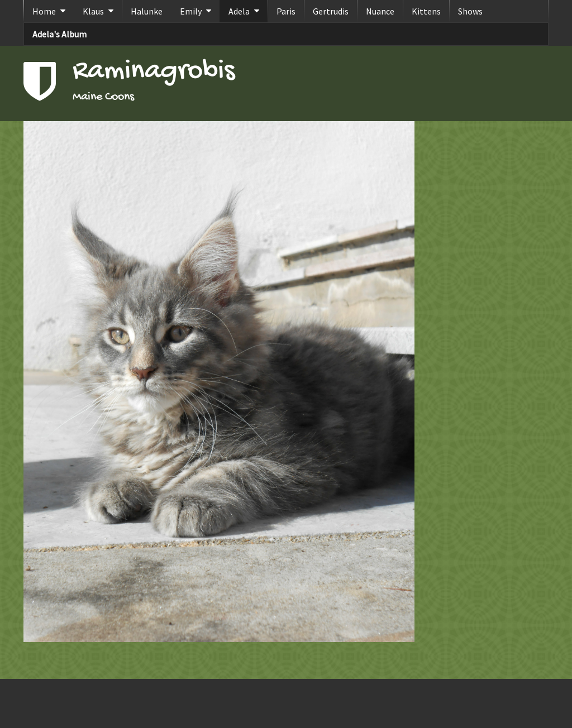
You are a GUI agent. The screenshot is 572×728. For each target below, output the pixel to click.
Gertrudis (331, 11)
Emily (191, 11)
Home (44, 11)
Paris (286, 11)
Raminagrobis (154, 72)
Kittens (426, 11)
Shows (470, 11)
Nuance (380, 11)
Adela (239, 11)
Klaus (93, 11)
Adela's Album (59, 34)
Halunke (147, 11)
